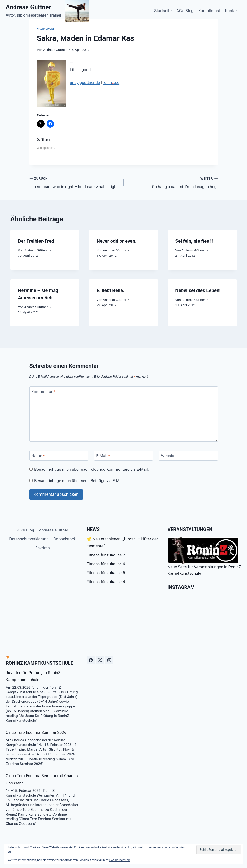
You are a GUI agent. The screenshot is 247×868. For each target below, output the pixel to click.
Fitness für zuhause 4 (106, 582)
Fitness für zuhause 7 (106, 555)
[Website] (188, 456)
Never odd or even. (117, 241)
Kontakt (232, 11)
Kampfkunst (209, 11)
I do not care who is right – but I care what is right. (75, 182)
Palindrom (46, 29)
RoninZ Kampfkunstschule (40, 663)
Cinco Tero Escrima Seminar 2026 (36, 732)
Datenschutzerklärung (29, 539)
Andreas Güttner (55, 50)
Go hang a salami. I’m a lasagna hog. (173, 182)
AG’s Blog (185, 11)
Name (38, 456)
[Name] (59, 456)
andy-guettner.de (85, 82)
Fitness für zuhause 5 (106, 573)
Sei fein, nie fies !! (194, 241)
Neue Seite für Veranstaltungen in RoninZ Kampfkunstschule (204, 556)
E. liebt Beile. (110, 290)
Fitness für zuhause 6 (106, 564)
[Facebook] (91, 660)
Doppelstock (65, 539)
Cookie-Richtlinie (120, 860)
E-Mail (103, 456)
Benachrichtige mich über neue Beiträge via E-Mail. (79, 481)
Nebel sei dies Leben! (198, 290)
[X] (100, 660)
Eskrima (43, 548)
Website (168, 456)
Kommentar (43, 392)
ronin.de (111, 82)
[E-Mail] (124, 456)
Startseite (163, 11)
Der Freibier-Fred (36, 241)
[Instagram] (109, 660)
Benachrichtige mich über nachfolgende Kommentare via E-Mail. (91, 469)
